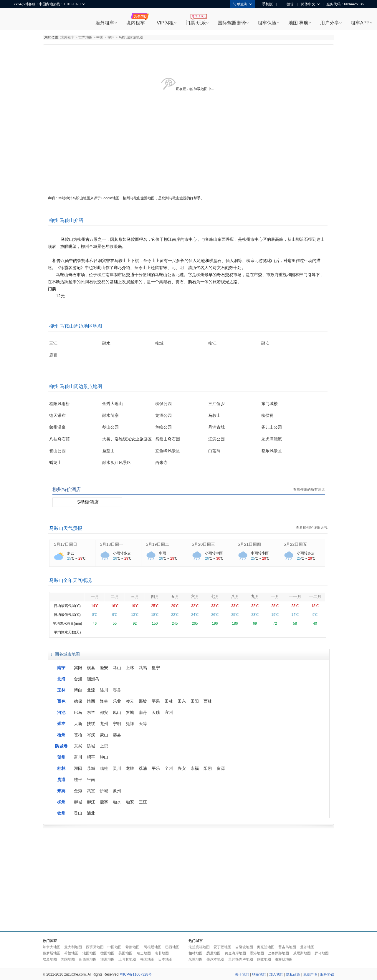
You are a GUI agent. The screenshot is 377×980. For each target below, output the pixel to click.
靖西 (91, 701)
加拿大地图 (52, 947)
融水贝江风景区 (117, 462)
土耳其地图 (127, 959)
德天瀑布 (57, 415)
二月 (115, 596)
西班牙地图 (95, 947)
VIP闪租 (165, 23)
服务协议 (327, 974)
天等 (143, 724)
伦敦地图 (264, 959)
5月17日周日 (66, 544)
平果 (156, 701)
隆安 (104, 668)
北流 (91, 690)
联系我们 (259, 974)
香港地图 (257, 953)
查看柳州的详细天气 (312, 528)
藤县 (117, 735)
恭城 (91, 768)
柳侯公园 (163, 404)
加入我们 (276, 974)
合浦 (78, 679)
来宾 (61, 791)
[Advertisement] (153, 878)
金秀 (78, 791)
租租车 (21, 20)
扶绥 (91, 724)
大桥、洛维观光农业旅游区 (127, 439)
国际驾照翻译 (232, 23)
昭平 (91, 757)
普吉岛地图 (287, 947)
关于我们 (242, 974)
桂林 (61, 768)
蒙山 (104, 735)
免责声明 (310, 974)
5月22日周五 (295, 544)
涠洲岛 (93, 679)
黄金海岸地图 (235, 953)
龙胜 (130, 768)
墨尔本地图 (215, 959)
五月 (175, 596)
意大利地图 (73, 947)
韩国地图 (147, 959)
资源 (221, 768)
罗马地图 (322, 953)
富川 (78, 757)
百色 (61, 701)
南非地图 (162, 953)
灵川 (117, 768)
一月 (95, 596)
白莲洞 (214, 451)
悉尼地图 (214, 953)
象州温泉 (57, 427)
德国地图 (108, 953)
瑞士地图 (144, 953)
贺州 (61, 757)
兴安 (182, 768)
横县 (91, 668)
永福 (195, 768)
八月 (235, 596)
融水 (106, 343)
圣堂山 (108, 451)
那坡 (143, 701)
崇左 (61, 724)
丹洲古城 (216, 427)
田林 (169, 701)
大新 (78, 724)
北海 (61, 679)
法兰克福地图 (199, 947)
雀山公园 (57, 451)
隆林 (104, 701)
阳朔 (208, 768)
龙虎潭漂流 (272, 439)
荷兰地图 (71, 953)
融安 (265, 343)
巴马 (78, 712)
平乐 (156, 768)
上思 (104, 746)
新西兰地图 (88, 959)
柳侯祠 (267, 415)
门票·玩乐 (196, 23)
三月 (135, 596)
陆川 (104, 690)
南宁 (61, 668)
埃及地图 (50, 959)
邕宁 (156, 668)
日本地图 (165, 959)
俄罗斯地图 (52, 953)
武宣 (91, 791)
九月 (255, 596)
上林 (130, 668)
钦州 (61, 813)
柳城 (159, 343)
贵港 (61, 780)
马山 (117, 668)
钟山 (104, 757)
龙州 (104, 724)
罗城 (130, 712)
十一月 (295, 596)
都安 (104, 712)
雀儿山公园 (272, 427)
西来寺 (161, 462)
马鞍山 (214, 415)
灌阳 (78, 768)
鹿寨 (53, 355)
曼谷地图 (307, 947)
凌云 (130, 701)
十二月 (315, 596)
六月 (195, 596)
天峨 (156, 712)
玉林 (61, 690)
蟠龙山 (55, 462)
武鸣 (143, 668)
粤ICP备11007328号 (136, 974)
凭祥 (130, 724)
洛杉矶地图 (284, 959)
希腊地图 (133, 947)
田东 (182, 701)
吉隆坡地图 (244, 947)
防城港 (61, 746)
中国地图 (115, 947)
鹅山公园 (110, 427)
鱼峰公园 (163, 427)
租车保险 (267, 23)
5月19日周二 (157, 544)
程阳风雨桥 (59, 404)
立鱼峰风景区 (168, 451)
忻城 (104, 791)
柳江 (212, 343)
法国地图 (90, 953)
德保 (78, 701)
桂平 (78, 780)
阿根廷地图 (153, 947)
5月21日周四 (249, 544)
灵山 (78, 813)
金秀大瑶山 (113, 404)
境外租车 (105, 23)
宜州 (169, 712)
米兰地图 (196, 959)
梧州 (61, 735)
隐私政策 (293, 974)
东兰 (91, 712)
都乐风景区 (272, 451)
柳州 (111, 37)
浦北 (91, 813)
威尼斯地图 (302, 953)
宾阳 (78, 668)
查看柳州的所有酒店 (309, 490)
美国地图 (68, 959)
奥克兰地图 (266, 947)
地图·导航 (298, 23)
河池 (61, 712)
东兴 (78, 746)
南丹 (143, 712)
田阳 (195, 701)
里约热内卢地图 (241, 959)
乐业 (117, 701)
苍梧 (78, 735)
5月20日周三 (203, 544)
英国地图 (125, 953)
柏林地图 (196, 953)
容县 (117, 690)
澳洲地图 (108, 959)
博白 (78, 690)
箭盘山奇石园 (168, 439)
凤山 (117, 712)
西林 (208, 701)
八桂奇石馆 (59, 439)
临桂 (104, 768)
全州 (169, 768)
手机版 (265, 4)
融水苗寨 (110, 415)
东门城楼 (269, 404)
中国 (100, 37)
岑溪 (91, 735)
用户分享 (330, 23)
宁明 (117, 724)
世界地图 (85, 37)
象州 (117, 791)
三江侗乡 (216, 404)
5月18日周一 (111, 544)
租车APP (360, 23)
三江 (53, 343)
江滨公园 (216, 439)
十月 (275, 596)
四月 (155, 596)
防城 (91, 746)
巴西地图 (172, 947)
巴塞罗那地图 (278, 953)
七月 (215, 596)
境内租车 (135, 23)
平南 (91, 780)
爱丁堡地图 (222, 947)
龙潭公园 (163, 415)
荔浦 (143, 768)
